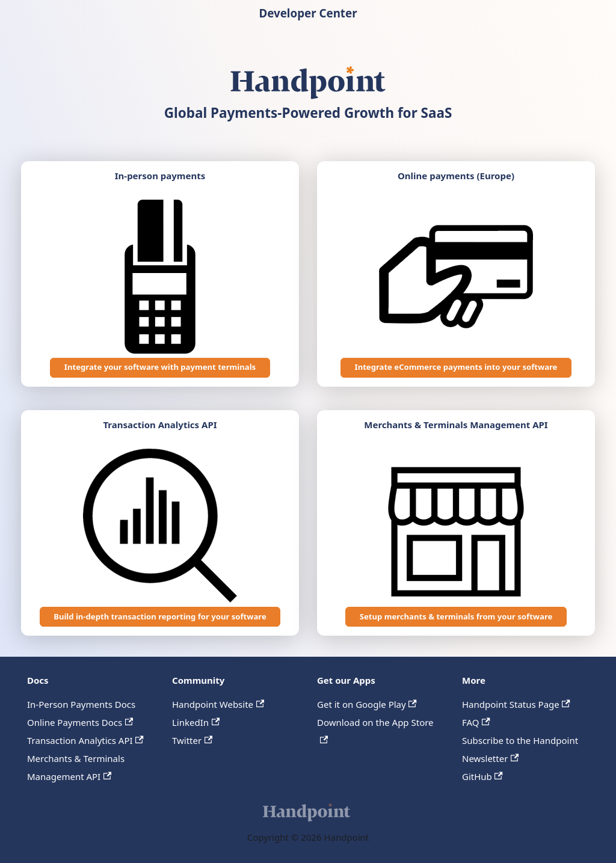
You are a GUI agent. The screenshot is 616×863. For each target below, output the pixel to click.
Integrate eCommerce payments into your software (456, 367)
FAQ (476, 722)
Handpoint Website (218, 704)
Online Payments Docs (80, 722)
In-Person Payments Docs (81, 704)
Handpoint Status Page (516, 704)
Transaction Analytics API (85, 740)
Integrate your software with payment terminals (160, 367)
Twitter (192, 740)
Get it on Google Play (367, 704)
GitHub (482, 776)
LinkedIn (196, 722)
